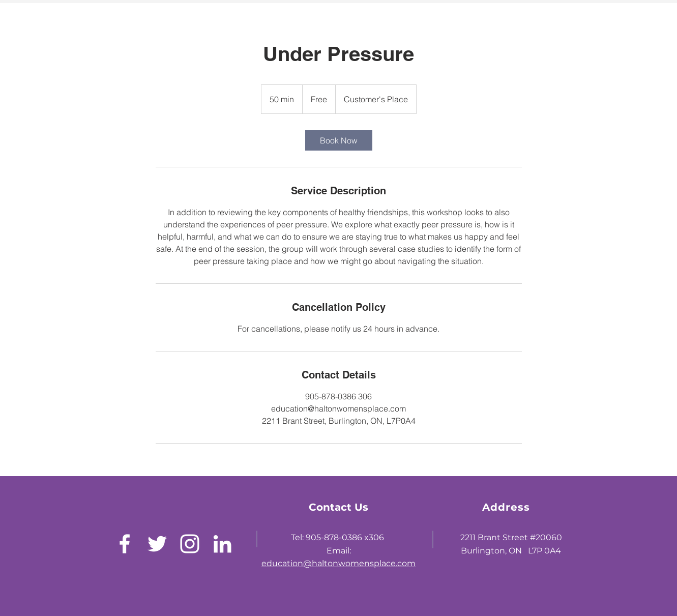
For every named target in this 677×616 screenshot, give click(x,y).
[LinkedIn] (222, 544)
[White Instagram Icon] (190, 544)
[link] (339, 140)
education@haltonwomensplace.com (339, 563)
